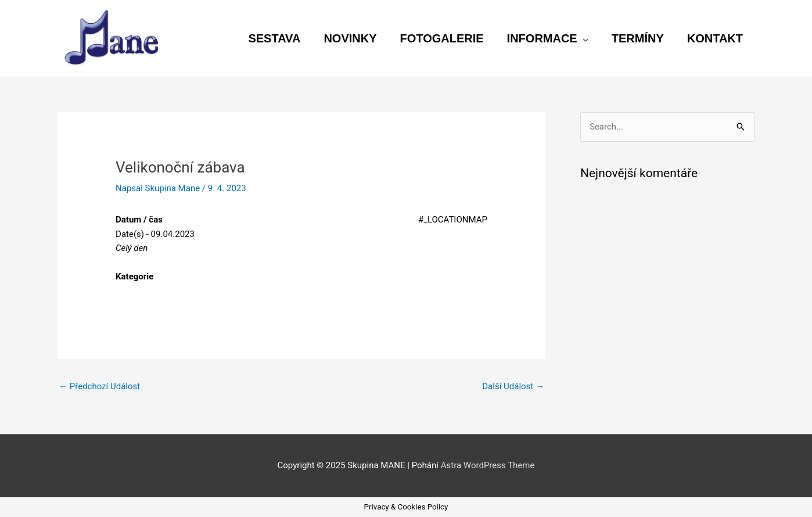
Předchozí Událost (99, 386)
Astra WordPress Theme (488, 465)
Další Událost (513, 386)
